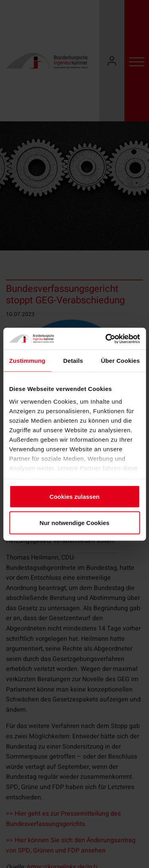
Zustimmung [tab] (27, 361)
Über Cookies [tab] (120, 361)
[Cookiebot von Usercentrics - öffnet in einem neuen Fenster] (106, 339)
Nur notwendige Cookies (75, 522)
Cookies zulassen (75, 497)
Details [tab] (73, 361)
